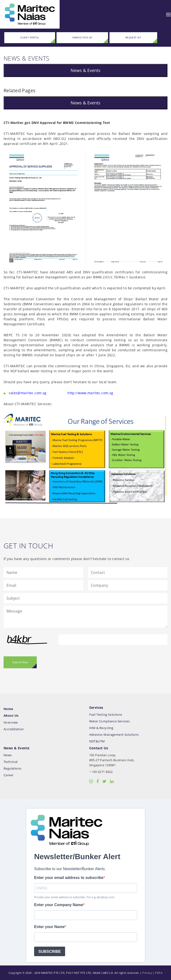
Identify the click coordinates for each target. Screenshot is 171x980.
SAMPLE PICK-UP (82, 38)
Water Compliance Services (110, 721)
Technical (11, 762)
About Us (11, 716)
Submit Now (20, 662)
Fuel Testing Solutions (106, 715)
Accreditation (14, 729)
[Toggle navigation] (168, 14)
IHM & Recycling (101, 728)
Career (9, 775)
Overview (11, 722)
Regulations (13, 768)
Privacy (147, 973)
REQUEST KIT (133, 38)
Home (8, 709)
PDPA (159, 973)
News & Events (85, 70)
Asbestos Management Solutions (114, 735)
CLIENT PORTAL (30, 38)
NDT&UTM (97, 741)
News (8, 755)
